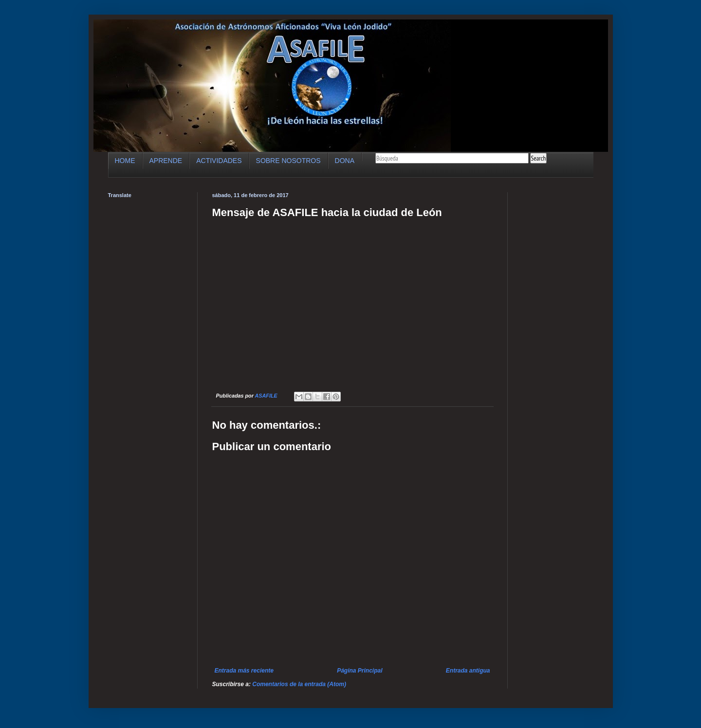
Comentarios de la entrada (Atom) (299, 684)
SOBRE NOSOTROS (288, 161)
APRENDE (166, 161)
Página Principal (360, 671)
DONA (345, 161)
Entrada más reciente (244, 671)
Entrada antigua (468, 671)
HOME (125, 161)
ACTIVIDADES (219, 161)
